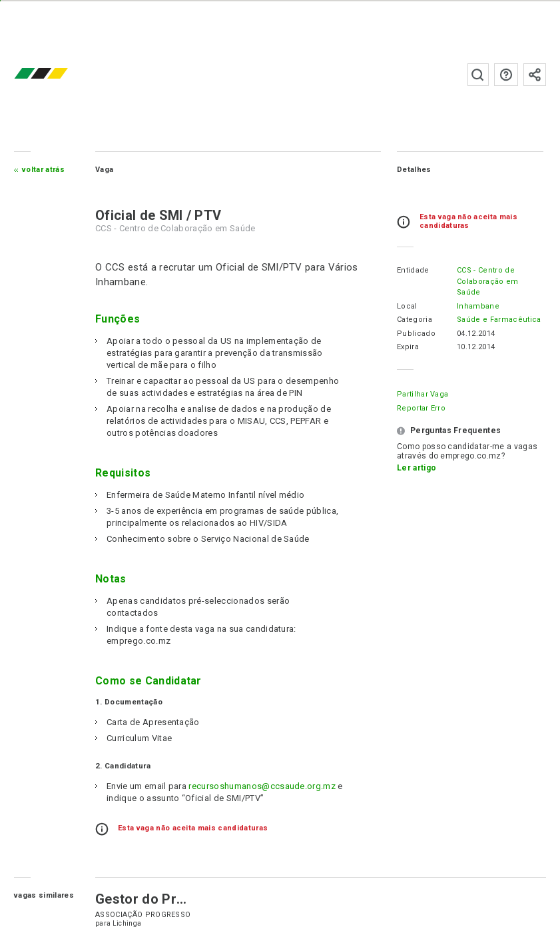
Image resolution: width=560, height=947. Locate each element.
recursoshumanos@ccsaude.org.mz (262, 786)
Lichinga (127, 923)
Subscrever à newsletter (535, 75)
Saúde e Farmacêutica (499, 320)
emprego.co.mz (61, 74)
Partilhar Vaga (422, 394)
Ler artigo (417, 468)
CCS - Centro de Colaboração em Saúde (487, 281)
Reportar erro (421, 408)
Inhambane (478, 306)
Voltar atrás (43, 170)
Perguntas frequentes (506, 75)
